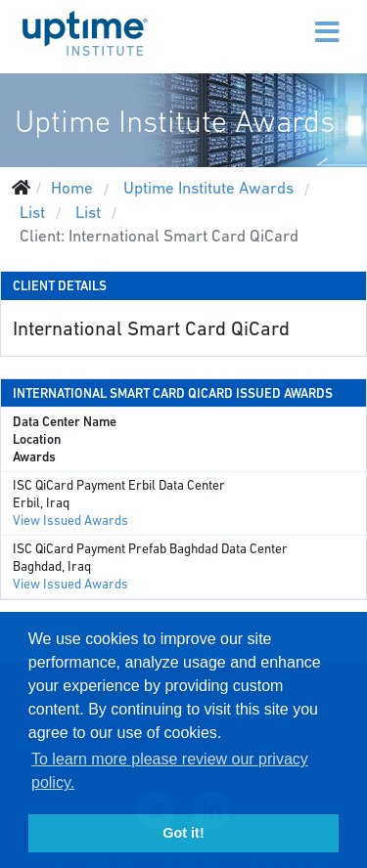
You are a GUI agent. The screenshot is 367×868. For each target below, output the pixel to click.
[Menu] (286, 20)
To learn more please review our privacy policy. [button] (170, 771)
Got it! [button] (183, 833)
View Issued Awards (70, 521)
